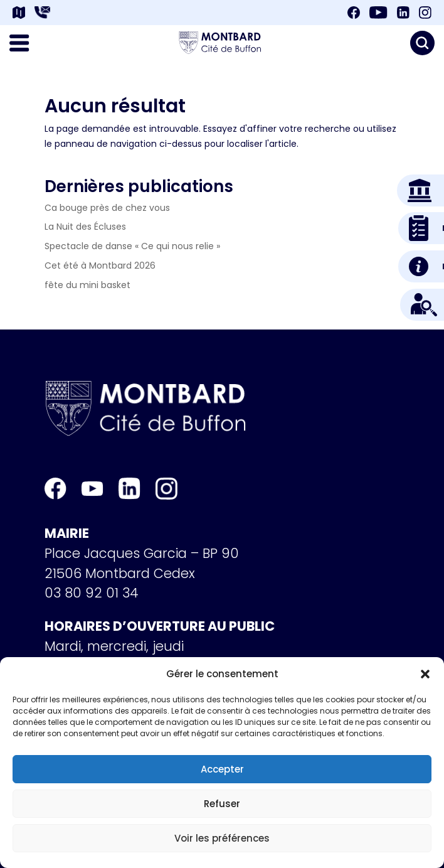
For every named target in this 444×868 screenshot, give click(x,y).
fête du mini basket (87, 285)
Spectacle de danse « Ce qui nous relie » (132, 246)
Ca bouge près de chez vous (107, 208)
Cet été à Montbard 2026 (100, 265)
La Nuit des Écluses (85, 227)
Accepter (222, 769)
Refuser (222, 804)
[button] (425, 674)
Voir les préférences (222, 838)
